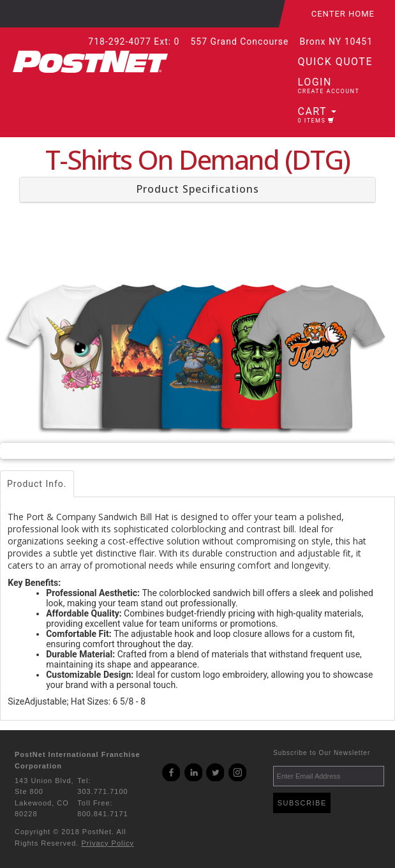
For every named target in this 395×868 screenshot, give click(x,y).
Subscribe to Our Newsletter (322, 753)
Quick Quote (335, 62)
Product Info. (37, 484)
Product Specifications (197, 189)
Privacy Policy (107, 843)
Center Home (343, 14)
